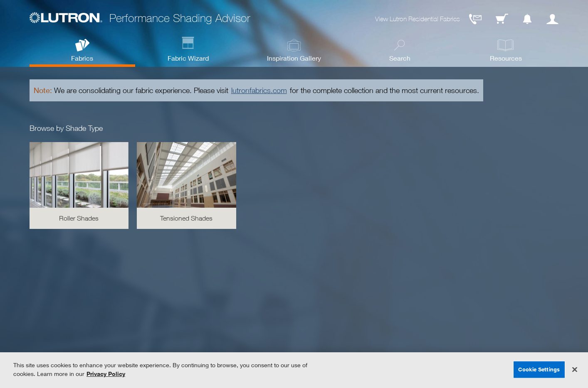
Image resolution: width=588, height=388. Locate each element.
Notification (527, 19)
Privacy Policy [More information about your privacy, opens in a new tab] (106, 374)
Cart (502, 19)
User (552, 19)
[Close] (575, 370)
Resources (506, 58)
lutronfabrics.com (259, 90)
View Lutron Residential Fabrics (418, 19)
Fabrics (82, 58)
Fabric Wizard (188, 58)
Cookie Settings (539, 369)
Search (400, 58)
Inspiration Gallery (294, 58)
